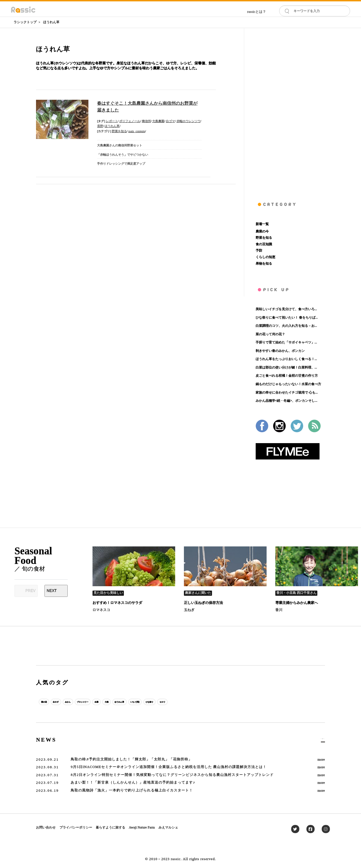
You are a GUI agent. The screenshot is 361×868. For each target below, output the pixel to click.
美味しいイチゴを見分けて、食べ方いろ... (286, 309)
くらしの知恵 (265, 257)
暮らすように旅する (111, 827)
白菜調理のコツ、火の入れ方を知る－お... (286, 326)
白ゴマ (170, 121)
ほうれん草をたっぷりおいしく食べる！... (286, 359)
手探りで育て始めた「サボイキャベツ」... (286, 342)
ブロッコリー (114, 702)
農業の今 (262, 231)
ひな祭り (227, 702)
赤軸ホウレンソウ (189, 121)
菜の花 (48, 702)
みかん (88, 702)
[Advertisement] (290, 110)
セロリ (249, 702)
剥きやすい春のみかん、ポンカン (280, 351)
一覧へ (318, 740)
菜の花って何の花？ (270, 334)
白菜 (137, 702)
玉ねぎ (189, 610)
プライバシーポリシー (76, 827)
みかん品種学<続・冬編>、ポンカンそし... (287, 401)
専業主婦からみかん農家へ (297, 603)
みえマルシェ (168, 827)
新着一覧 (262, 224)
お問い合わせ (46, 827)
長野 (100, 126)
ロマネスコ (101, 610)
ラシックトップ (25, 22)
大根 (154, 702)
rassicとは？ (257, 12)
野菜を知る (119, 131)
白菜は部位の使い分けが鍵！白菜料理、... (286, 367)
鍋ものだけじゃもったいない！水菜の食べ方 (288, 384)
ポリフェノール (130, 121)
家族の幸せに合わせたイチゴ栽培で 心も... (287, 392)
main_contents (137, 131)
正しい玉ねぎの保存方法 (203, 603)
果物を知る (264, 264)
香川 (279, 610)
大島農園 (158, 121)
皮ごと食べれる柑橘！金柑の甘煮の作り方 (287, 376)
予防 (259, 250)
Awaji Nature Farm (142, 827)
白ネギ (68, 702)
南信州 (146, 121)
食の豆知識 (264, 244)
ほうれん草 (51, 22)
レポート (112, 121)
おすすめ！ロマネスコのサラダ (117, 603)
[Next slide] (56, 591)
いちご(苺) (202, 702)
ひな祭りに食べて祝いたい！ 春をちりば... (287, 317)
